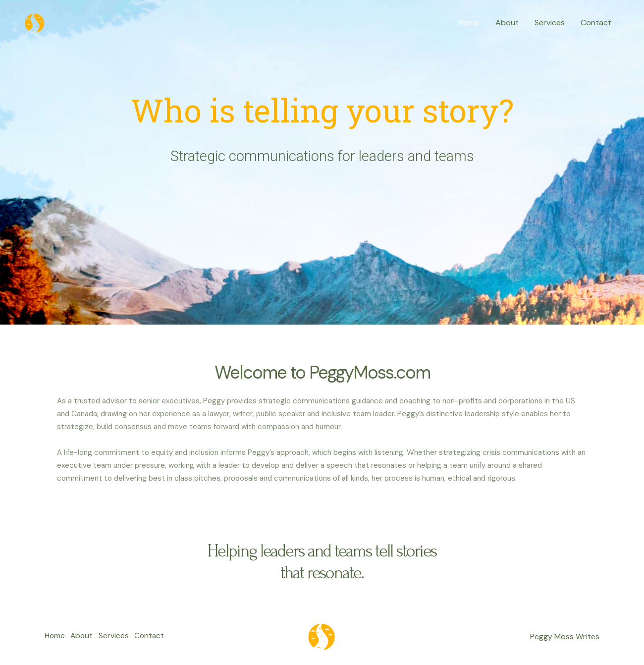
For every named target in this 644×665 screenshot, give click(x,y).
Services (550, 23)
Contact (596, 23)
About (507, 23)
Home (469, 23)
